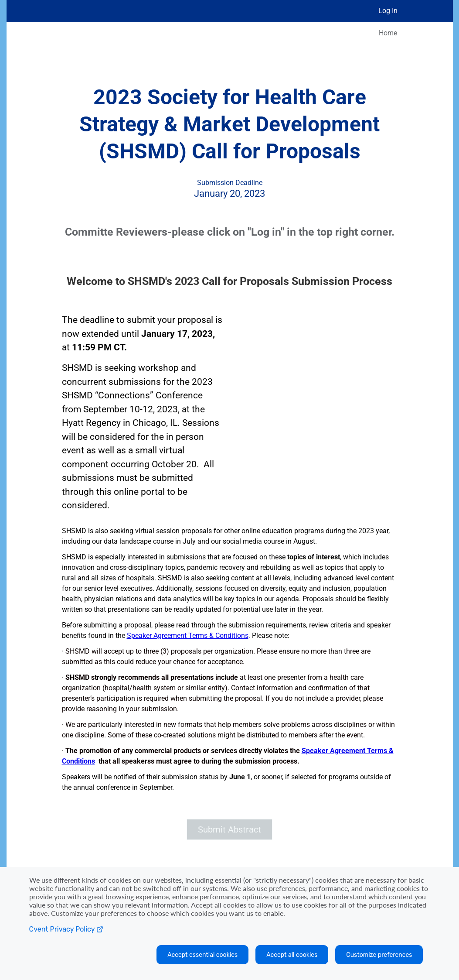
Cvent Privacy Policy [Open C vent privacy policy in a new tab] (66, 929)
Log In (388, 11)
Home (388, 33)
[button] (230, 829)
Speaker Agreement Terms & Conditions (188, 636)
